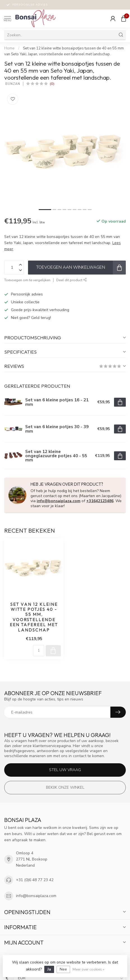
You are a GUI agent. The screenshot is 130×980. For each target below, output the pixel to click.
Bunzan (12, 84)
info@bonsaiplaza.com (59, 501)
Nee (63, 969)
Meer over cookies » (88, 969)
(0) (52, 84)
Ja (49, 969)
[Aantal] (39, 651)
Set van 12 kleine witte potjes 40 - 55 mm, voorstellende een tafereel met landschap (34, 617)
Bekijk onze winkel (65, 787)
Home (9, 48)
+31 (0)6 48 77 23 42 (35, 880)
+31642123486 (100, 501)
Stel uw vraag (65, 770)
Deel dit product (72, 280)
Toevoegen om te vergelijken (27, 280)
